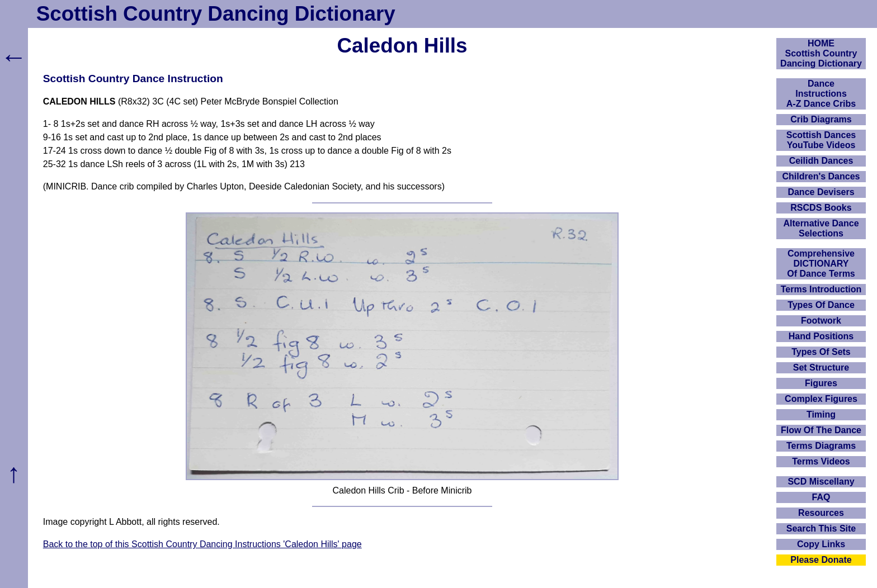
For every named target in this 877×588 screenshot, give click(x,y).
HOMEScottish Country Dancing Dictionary (821, 53)
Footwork (821, 321)
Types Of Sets (821, 352)
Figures (821, 383)
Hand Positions (821, 336)
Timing (821, 414)
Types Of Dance (821, 305)
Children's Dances (821, 176)
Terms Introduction (821, 289)
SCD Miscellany (821, 482)
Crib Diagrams (821, 119)
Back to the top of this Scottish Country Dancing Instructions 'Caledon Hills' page (202, 544)
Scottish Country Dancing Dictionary (216, 14)
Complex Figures (821, 399)
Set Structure (821, 367)
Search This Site (821, 528)
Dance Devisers (821, 192)
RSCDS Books (821, 208)
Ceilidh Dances (821, 161)
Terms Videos (821, 461)
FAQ (821, 497)
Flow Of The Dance (821, 430)
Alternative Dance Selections (821, 228)
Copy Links (821, 544)
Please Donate (821, 560)
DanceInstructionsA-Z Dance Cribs (821, 94)
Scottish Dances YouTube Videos (821, 140)
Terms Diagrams (821, 446)
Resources (821, 513)
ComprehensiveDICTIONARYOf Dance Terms (821, 264)
